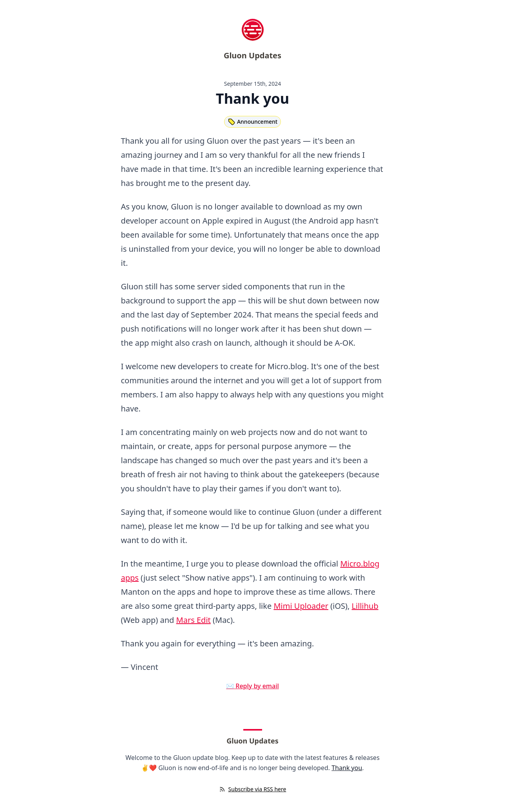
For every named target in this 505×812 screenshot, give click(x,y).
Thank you (347, 768)
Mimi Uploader (301, 606)
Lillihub (365, 606)
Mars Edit (194, 620)
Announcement (252, 122)
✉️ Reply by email (252, 686)
